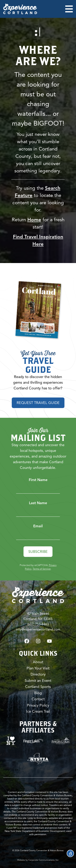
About (38, 662)
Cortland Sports (38, 687)
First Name (38, 480)
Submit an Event (38, 681)
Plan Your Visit (38, 668)
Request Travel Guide (38, 403)
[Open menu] (69, 9)
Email (38, 526)
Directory (38, 674)
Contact (38, 699)
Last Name (38, 503)
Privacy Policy (38, 705)
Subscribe (38, 552)
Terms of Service (42, 569)
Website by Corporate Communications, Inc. (38, 860)
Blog (38, 693)
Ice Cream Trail (38, 711)
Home (34, 220)
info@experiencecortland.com (38, 630)
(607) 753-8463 (38, 624)
